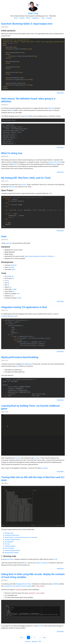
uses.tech (9, 243)
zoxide (14, 289)
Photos (28, 18)
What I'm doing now (12, 153)
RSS (40, 642)
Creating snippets (10, 546)
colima (19, 298)
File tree (7, 544)
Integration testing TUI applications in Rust (24, 307)
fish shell (11, 267)
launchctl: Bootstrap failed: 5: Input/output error (27, 24)
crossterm (4, 316)
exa (8, 281)
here (26, 563)
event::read (14, 316)
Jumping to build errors (12, 535)
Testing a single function (12, 540)
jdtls (27, 116)
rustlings (37, 458)
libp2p (30, 364)
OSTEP (15, 164)
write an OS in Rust (55, 162)
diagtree (53, 164)
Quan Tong (33, 8)
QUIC (23, 364)
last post (23, 185)
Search (49, 18)
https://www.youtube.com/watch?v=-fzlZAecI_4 (39, 256)
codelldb (55, 584)
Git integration (9, 542)
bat (8, 283)
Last (44, 637)
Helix (12, 110)
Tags (43, 18)
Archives (28, 642)
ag (10, 287)
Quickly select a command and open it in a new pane (21, 537)
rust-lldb (41, 626)
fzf (14, 291)
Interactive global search (12, 550)
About (16, 18)
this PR (55, 559)
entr (18, 294)
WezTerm (51, 108)
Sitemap (34, 642)
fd (8, 285)
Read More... (61, 93)
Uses (4, 236)
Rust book (17, 458)
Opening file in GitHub (11, 553)
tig (13, 276)
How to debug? (9, 548)
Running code (9, 533)
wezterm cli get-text (42, 563)
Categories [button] (35, 18)
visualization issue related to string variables (17, 586)
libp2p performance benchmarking (20, 357)
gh (13, 296)
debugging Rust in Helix (24, 584)
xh (13, 278)
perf (17, 366)
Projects (22, 18)
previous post (9, 559)
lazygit (9, 276)
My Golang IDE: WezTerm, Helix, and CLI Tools (26, 178)
